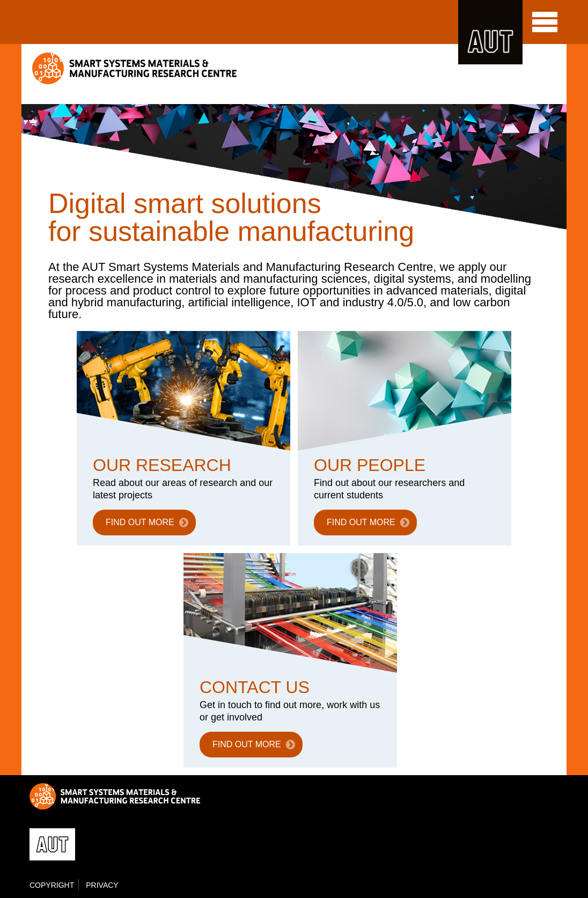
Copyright (52, 885)
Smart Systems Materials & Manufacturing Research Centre (135, 68)
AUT (490, 32)
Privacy (102, 885)
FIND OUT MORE (140, 522)
